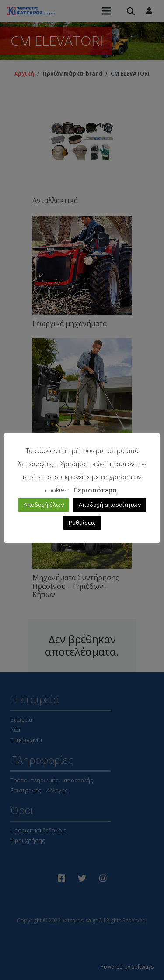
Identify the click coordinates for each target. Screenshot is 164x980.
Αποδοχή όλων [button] (44, 505)
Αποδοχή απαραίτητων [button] (110, 505)
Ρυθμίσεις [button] (82, 523)
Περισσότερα (95, 490)
